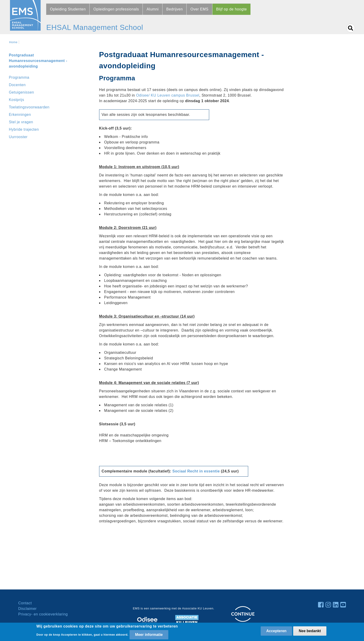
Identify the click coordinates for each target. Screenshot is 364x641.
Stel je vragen (21, 122)
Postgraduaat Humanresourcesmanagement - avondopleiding (38, 61)
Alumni (153, 9)
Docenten (17, 85)
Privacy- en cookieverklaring (43, 614)
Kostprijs (16, 100)
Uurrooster (18, 137)
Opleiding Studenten (68, 9)
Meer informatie (149, 635)
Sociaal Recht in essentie (196, 471)
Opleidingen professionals (116, 9)
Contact (25, 603)
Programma (19, 77)
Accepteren (276, 631)
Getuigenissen (21, 92)
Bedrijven (174, 9)
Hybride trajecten (24, 129)
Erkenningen (20, 115)
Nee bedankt (310, 631)
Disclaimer (27, 609)
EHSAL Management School (95, 27)
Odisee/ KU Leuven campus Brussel (168, 95)
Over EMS (199, 9)
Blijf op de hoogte (231, 9)
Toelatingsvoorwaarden (29, 107)
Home (13, 42)
